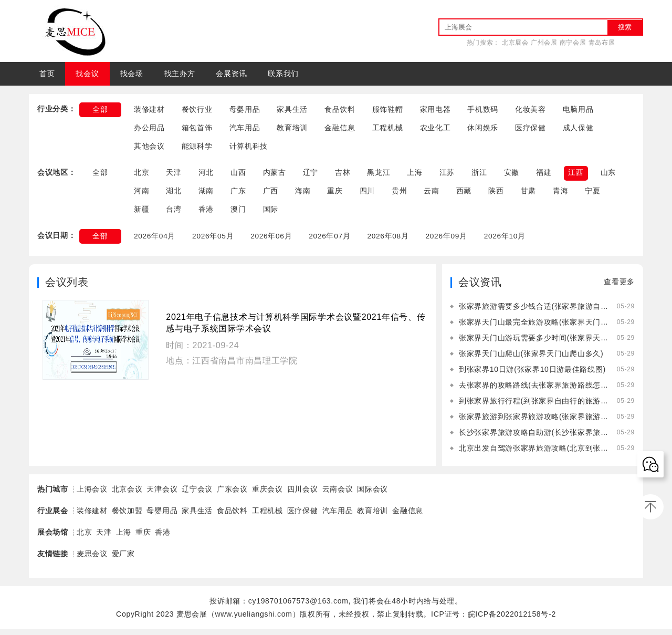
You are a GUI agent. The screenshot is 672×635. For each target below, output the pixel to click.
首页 (47, 74)
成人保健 (578, 129)
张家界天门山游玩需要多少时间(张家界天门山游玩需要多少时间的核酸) (534, 343)
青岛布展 (602, 43)
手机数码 (483, 110)
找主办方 (180, 74)
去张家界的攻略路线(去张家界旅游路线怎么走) (534, 391)
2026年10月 (509, 241)
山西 (238, 175)
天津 (174, 175)
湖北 (174, 194)
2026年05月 (214, 241)
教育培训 (292, 129)
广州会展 (544, 43)
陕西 (496, 194)
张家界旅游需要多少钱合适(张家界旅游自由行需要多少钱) (534, 312)
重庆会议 (267, 495)
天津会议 (162, 495)
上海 (415, 175)
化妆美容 (531, 110)
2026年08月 (391, 241)
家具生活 (292, 110)
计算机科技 (249, 148)
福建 (544, 175)
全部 (100, 110)
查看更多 (619, 287)
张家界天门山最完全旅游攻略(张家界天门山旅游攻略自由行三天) (534, 328)
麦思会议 (92, 559)
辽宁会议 (197, 495)
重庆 (335, 194)
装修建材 (149, 110)
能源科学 (197, 148)
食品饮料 (340, 110)
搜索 (625, 27)
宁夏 (593, 194)
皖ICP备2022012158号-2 (512, 620)
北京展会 (515, 43)
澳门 (238, 214)
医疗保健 (531, 129)
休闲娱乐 (483, 129)
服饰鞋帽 (388, 110)
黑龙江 (379, 175)
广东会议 (232, 495)
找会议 (87, 74)
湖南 (206, 194)
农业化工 (435, 129)
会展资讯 (231, 74)
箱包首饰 (197, 129)
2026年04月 (155, 241)
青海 (560, 194)
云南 (432, 194)
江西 (576, 175)
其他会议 (149, 148)
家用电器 (435, 110)
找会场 (132, 74)
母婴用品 (245, 110)
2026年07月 (332, 241)
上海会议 (92, 495)
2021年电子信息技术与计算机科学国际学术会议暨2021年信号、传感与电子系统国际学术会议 (296, 329)
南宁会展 (573, 43)
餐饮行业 (197, 110)
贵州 (399, 194)
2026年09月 (450, 241)
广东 (238, 194)
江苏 (447, 175)
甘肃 (528, 194)
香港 (206, 214)
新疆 (141, 214)
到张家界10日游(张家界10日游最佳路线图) (532, 375)
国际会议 (372, 495)
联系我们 (283, 74)
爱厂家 (123, 559)
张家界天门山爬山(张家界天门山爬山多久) (531, 359)
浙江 (479, 175)
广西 (271, 194)
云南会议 (338, 495)
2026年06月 (273, 241)
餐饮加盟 (127, 516)
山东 (608, 175)
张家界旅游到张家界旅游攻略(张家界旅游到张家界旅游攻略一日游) (534, 422)
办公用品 (149, 129)
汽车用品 (245, 129)
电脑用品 (578, 110)
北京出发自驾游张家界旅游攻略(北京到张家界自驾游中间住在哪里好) (534, 454)
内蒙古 (275, 175)
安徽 (512, 175)
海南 (303, 194)
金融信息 (340, 129)
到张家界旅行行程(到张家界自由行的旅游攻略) (534, 407)
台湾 (174, 214)
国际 (271, 214)
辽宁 (311, 175)
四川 (367, 194)
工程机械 (388, 129)
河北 (206, 175)
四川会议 (303, 495)
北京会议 (127, 495)
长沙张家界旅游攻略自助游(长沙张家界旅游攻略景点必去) (534, 438)
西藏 (464, 194)
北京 (141, 175)
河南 (141, 194)
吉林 (343, 175)
